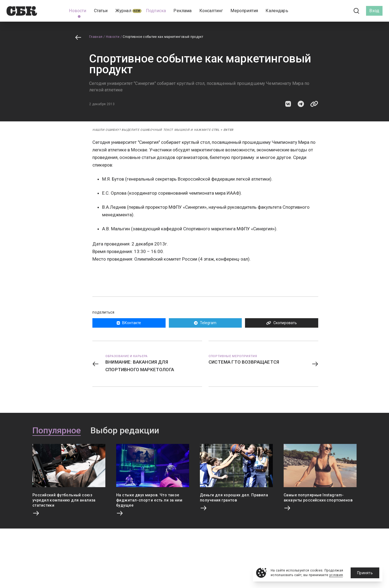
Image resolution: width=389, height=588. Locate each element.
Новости (113, 37)
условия (336, 575)
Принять (365, 573)
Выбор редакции (125, 431)
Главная (96, 37)
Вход (374, 11)
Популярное (57, 431)
